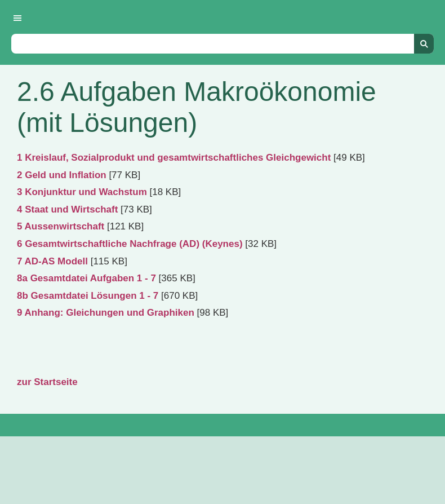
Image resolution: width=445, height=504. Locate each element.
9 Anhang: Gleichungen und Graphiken (106, 313)
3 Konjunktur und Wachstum (82, 192)
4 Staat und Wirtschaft (67, 209)
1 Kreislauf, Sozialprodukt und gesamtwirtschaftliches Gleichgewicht (174, 158)
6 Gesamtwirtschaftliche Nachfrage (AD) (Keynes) (130, 244)
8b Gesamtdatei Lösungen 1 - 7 (88, 296)
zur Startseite (47, 382)
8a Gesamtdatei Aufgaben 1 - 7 (86, 278)
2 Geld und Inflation (62, 175)
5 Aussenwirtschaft (61, 226)
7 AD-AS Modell (52, 261)
